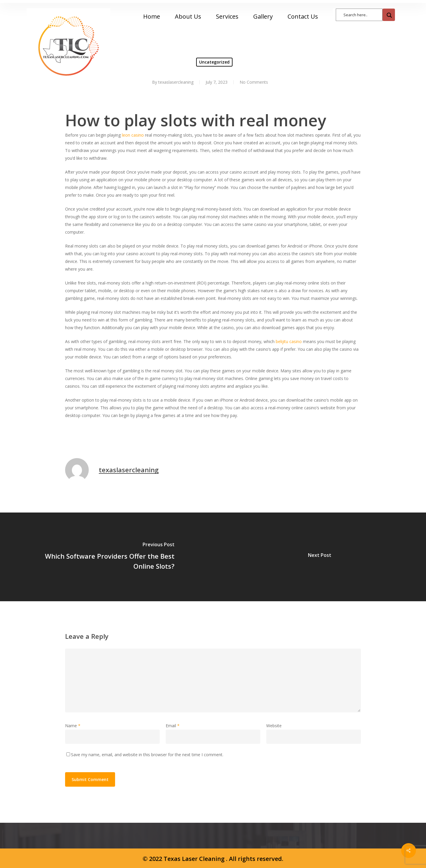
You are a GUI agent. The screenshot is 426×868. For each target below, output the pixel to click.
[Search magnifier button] (389, 15)
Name (73, 726)
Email (173, 726)
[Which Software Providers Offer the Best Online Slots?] (106, 557)
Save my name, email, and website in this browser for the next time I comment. (147, 755)
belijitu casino (289, 341)
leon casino (133, 135)
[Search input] (362, 14)
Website (274, 726)
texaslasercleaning (129, 470)
